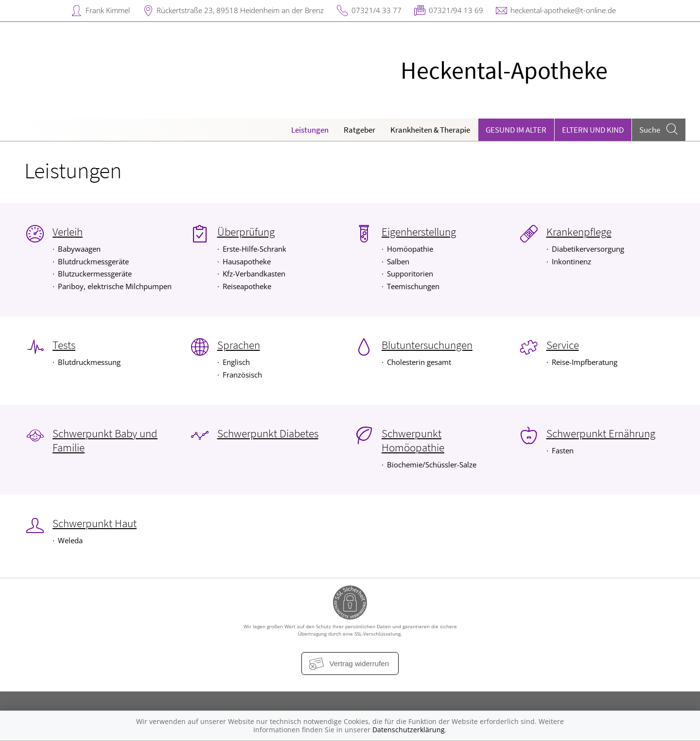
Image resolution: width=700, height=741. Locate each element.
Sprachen (239, 345)
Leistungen (310, 130)
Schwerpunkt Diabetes (268, 433)
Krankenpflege (579, 232)
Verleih (68, 232)
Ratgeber (359, 130)
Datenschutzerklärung (409, 730)
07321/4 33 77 (376, 10)
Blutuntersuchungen (427, 345)
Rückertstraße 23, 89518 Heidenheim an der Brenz (240, 10)
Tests (64, 345)
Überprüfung (246, 232)
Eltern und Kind (593, 130)
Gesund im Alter (516, 130)
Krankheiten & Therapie (430, 130)
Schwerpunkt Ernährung (601, 433)
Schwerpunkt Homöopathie (413, 440)
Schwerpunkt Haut (95, 523)
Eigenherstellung (419, 232)
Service (563, 345)
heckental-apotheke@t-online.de (563, 10)
